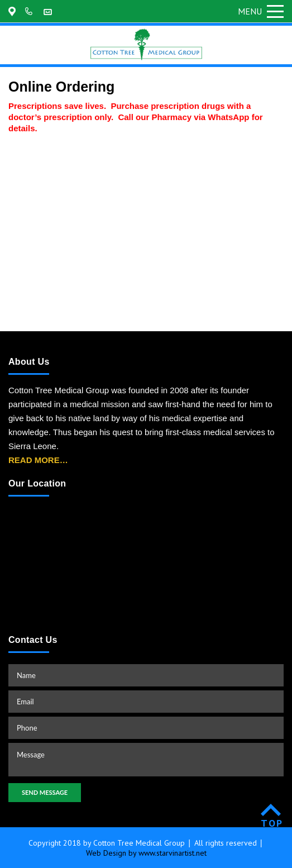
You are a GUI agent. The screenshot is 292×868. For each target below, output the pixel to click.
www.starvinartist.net (173, 853)
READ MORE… (38, 460)
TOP (272, 823)
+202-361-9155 (31, 11)
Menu (261, 11)
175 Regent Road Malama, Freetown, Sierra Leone (14, 11)
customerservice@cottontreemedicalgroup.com (49, 11)
